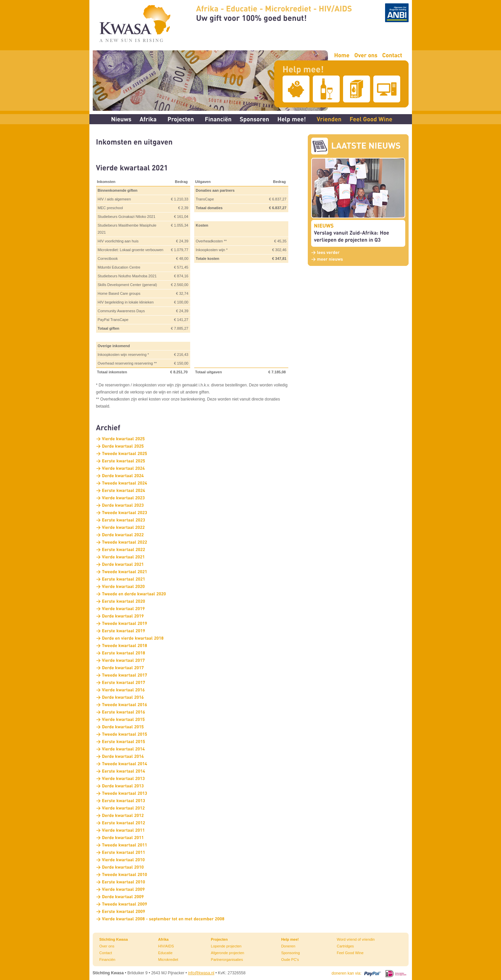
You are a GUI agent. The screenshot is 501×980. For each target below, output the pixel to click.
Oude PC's (290, 960)
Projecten (219, 939)
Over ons (107, 946)
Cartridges (345, 946)
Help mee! (290, 939)
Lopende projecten (226, 946)
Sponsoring (291, 953)
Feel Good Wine (350, 953)
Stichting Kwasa (114, 939)
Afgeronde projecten (228, 953)
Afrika (163, 939)
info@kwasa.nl (201, 973)
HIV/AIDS (166, 946)
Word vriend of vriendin (356, 939)
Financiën (108, 960)
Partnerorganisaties (227, 960)
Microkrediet (168, 960)
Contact (106, 953)
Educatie (165, 953)
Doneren (288, 946)
